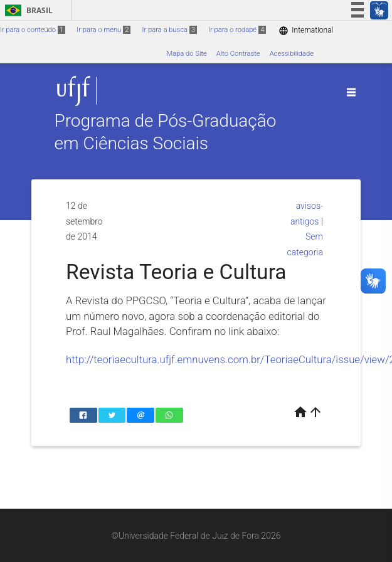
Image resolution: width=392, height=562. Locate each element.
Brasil (27, 10)
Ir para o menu (103, 30)
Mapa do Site (186, 54)
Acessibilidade (292, 54)
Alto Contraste (238, 54)
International (306, 30)
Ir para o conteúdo (33, 30)
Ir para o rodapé (237, 30)
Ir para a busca (169, 30)
